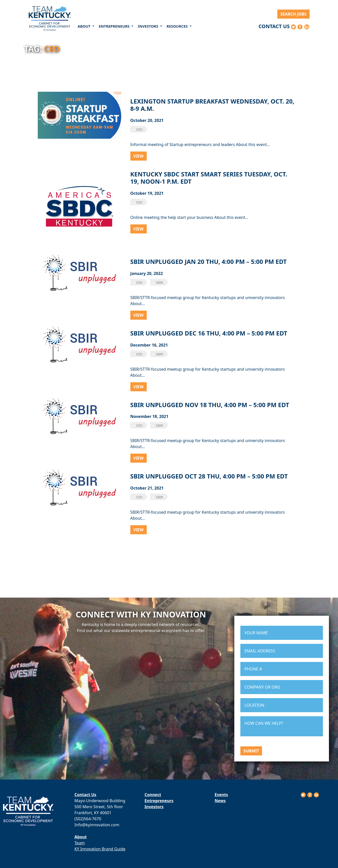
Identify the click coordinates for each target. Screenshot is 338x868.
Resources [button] (178, 26)
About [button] (84, 26)
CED (139, 129)
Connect (153, 795)
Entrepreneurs (159, 801)
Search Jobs (293, 14)
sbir (159, 282)
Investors (154, 807)
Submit (251, 751)
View (139, 156)
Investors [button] (149, 26)
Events (221, 795)
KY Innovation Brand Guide (100, 849)
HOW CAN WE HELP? (282, 726)
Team (80, 843)
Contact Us (274, 26)
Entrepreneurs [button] (115, 26)
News (220, 801)
